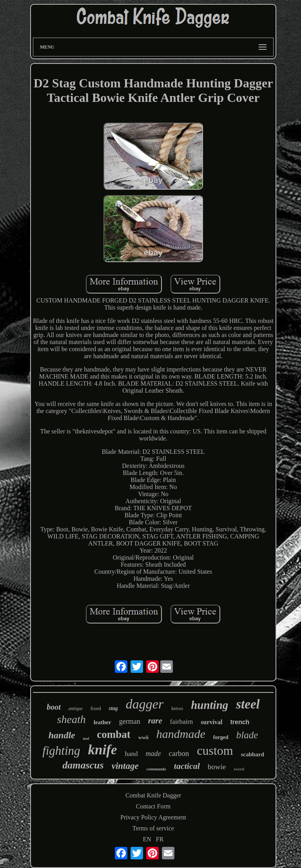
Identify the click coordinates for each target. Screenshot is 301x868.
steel (248, 704)
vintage (125, 766)
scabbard (253, 754)
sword (239, 769)
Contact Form (153, 806)
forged (221, 737)
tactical (187, 766)
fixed (96, 708)
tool (86, 738)
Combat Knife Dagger (153, 795)
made (153, 754)
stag (113, 708)
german (130, 721)
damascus (83, 765)
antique (76, 709)
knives (177, 709)
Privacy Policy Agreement (153, 817)
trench (240, 722)
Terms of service (153, 828)
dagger (145, 704)
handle (62, 735)
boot (54, 707)
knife (103, 750)
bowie (217, 767)
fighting (61, 751)
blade (247, 735)
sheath (72, 719)
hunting (209, 705)
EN (147, 839)
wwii (143, 737)
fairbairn (182, 722)
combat (113, 734)
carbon (179, 753)
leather (102, 722)
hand (131, 754)
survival (211, 722)
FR (160, 839)
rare (155, 721)
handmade (181, 734)
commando (156, 769)
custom (215, 750)
